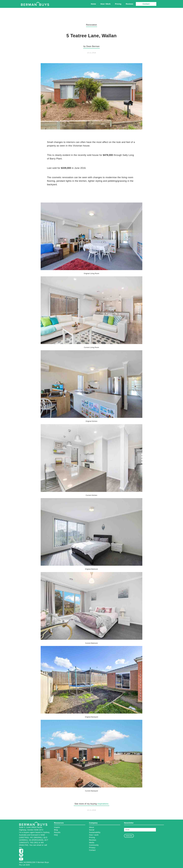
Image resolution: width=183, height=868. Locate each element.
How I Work (105, 4)
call (46, 845)
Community (94, 845)
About (92, 827)
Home (93, 4)
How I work (94, 835)
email (39, 845)
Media (92, 843)
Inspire (57, 827)
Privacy (92, 848)
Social (92, 830)
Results (57, 832)
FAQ (56, 835)
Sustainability (95, 832)
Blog (56, 830)
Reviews (129, 4)
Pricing (118, 4)
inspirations (103, 804)
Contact (146, 4)
